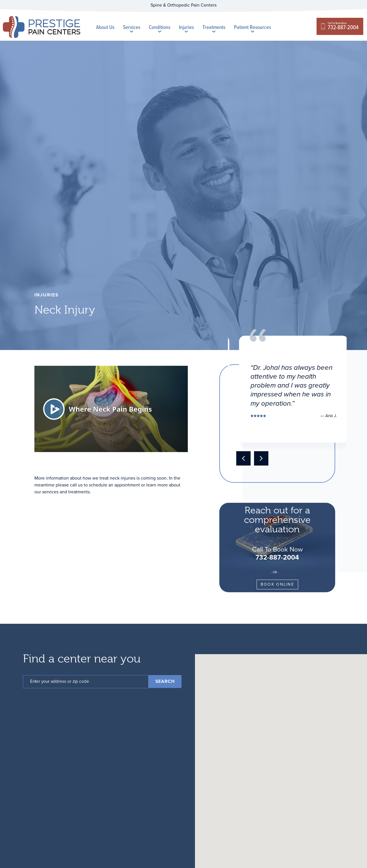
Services (132, 28)
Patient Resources (252, 28)
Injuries (186, 28)
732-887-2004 (277, 557)
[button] (243, 458)
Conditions (160, 28)
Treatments (214, 28)
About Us (105, 27)
